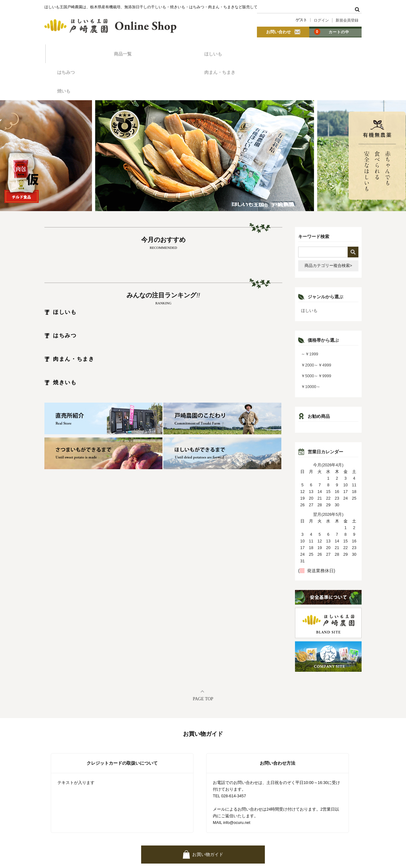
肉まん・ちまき (257, 55)
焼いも (311, 55)
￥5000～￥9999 (316, 347)
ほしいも (123, 55)
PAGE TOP (203, 670)
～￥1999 (310, 325)
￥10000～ (311, 358)
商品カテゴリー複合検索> (328, 237)
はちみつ (187, 55)
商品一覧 (76, 55)
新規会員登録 (347, 20)
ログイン (321, 20)
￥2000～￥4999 (316, 336)
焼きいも (65, 354)
